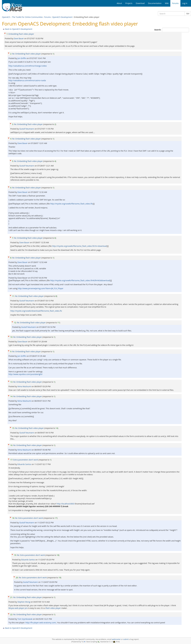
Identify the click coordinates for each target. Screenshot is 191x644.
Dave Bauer (19, 38)
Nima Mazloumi (25, 386)
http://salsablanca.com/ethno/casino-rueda (27, 80)
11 (13, 296)
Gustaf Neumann (27, 129)
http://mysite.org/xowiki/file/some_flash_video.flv (71, 204)
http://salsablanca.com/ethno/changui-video (28, 66)
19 (15, 555)
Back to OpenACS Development (19, 29)
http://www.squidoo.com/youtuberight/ (26, 374)
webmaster (116, 639)
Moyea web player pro (18, 608)
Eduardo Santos (25, 464)
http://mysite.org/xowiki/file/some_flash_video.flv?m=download (79, 246)
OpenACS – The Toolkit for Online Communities (22, 17)
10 (11, 337)
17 (11, 460)
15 (13, 428)
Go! (188, 13)
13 (11, 382)
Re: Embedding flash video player (27, 54)
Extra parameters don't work (26, 460)
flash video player (53, 608)
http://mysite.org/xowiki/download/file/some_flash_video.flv (36, 311)
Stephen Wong (24, 602)
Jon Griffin (22, 58)
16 (11, 445)
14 (11, 396)
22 (11, 614)
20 (17, 578)
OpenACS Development (62, 17)
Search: (158, 30)
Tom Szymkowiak (25, 619)
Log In (185, 3)
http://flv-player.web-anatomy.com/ (41, 623)
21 (11, 597)
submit (126, 639)
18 (13, 518)
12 (15, 323)
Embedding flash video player (21, 34)
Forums (47, 17)
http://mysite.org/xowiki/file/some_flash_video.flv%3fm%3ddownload (80, 280)
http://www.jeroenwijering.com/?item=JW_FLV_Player (41, 288)
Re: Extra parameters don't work (29, 518)
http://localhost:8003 (66, 504)
